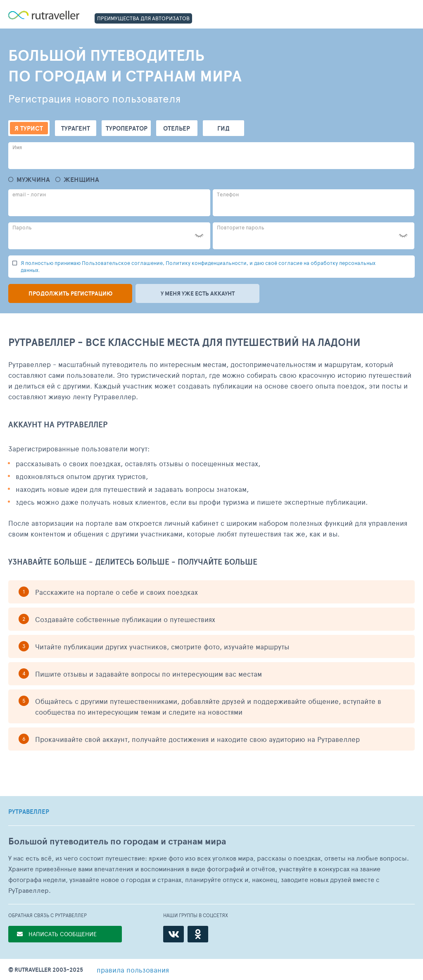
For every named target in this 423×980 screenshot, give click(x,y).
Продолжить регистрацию (70, 293)
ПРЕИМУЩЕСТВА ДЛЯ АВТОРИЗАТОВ (143, 18)
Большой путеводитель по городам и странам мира (117, 841)
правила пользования (133, 970)
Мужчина (33, 180)
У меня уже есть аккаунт (198, 293)
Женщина (81, 180)
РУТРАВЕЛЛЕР (29, 812)
